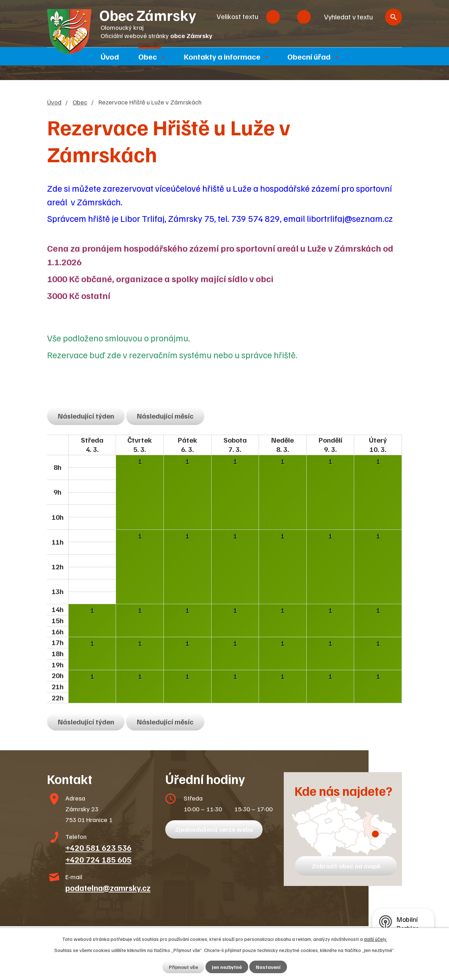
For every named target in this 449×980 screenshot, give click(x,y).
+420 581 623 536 (98, 848)
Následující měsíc (165, 416)
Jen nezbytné (227, 967)
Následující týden (86, 416)
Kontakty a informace (222, 56)
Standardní (288, 17)
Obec (148, 56)
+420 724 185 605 (98, 859)
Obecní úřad (309, 56)
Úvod (110, 56)
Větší (304, 17)
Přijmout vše (183, 967)
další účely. (376, 939)
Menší (273, 17)
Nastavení (268, 967)
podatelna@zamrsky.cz (108, 888)
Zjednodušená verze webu (214, 829)
